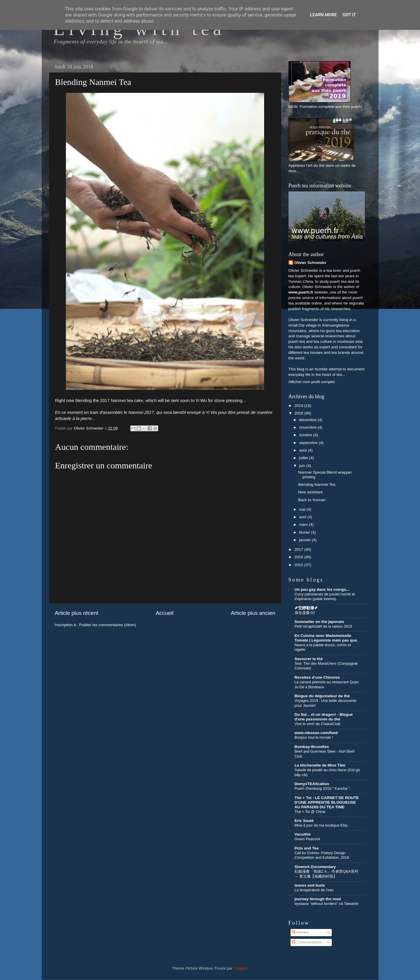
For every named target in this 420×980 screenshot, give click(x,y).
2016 (299, 557)
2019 (299, 406)
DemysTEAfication (312, 784)
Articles (300, 932)
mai (303, 509)
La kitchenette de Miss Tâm (320, 765)
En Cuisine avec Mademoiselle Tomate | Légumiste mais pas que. (326, 638)
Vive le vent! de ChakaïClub (318, 724)
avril (303, 517)
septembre (309, 443)
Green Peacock (307, 839)
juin (303, 466)
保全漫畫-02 (305, 613)
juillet (304, 458)
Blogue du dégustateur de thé (322, 696)
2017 (299, 549)
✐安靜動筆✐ (306, 608)
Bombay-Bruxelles (312, 747)
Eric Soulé (304, 821)
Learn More (323, 15)
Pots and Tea (307, 848)
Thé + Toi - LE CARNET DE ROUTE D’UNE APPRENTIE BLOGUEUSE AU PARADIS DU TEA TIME (327, 802)
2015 (299, 565)
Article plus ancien (253, 613)
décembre (309, 420)
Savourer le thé (309, 659)
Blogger (240, 968)
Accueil (164, 613)
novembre (309, 427)
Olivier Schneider (310, 263)
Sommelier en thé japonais (319, 622)
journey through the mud (318, 899)
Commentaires (307, 942)
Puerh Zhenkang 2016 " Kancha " (322, 788)
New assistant (310, 492)
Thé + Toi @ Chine (310, 812)
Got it (349, 15)
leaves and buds (310, 885)
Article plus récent (77, 613)
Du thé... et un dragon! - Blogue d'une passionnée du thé (324, 717)
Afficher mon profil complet (312, 382)
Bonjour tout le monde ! (314, 737)
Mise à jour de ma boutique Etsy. (322, 825)
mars (304, 525)
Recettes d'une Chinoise (317, 677)
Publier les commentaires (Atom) (108, 625)
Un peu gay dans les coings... (322, 589)
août (304, 450)
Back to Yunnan (312, 500)
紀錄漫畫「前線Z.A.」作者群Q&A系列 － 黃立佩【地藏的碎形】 (327, 874)
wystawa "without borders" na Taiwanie (327, 904)
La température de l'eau (314, 890)
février (305, 532)
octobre (306, 435)
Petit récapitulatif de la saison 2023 (323, 626)
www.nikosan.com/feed (316, 733)
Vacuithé (303, 834)
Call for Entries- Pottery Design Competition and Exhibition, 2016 (322, 855)
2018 (299, 413)
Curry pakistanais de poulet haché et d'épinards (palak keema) (325, 597)
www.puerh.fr (301, 292)
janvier (306, 540)
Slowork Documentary (315, 867)
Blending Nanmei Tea (317, 484)
